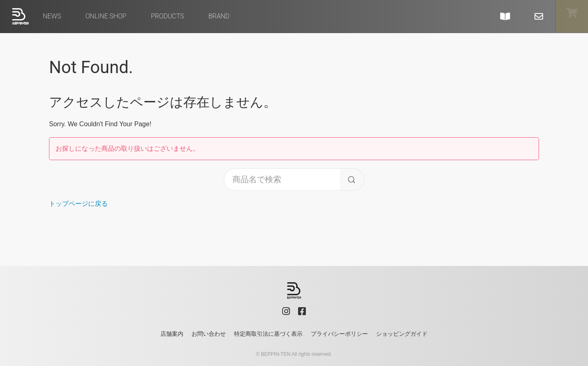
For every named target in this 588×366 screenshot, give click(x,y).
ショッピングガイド (402, 334)
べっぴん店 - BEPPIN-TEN (20, 16)
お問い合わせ (209, 334)
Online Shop (106, 16)
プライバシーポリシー (339, 334)
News (52, 16)
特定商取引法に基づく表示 (268, 334)
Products (167, 16)
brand (219, 16)
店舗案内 (172, 334)
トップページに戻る (78, 204)
